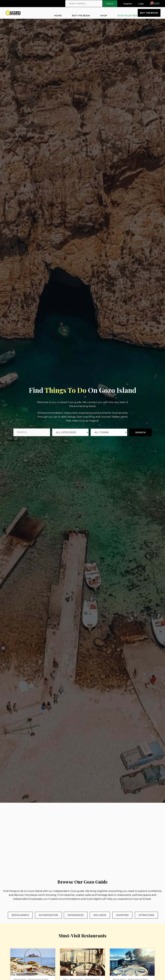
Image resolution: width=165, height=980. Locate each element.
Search (140, 432)
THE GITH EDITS (87, 22)
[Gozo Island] (82, 840)
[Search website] (84, 4)
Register (128, 4)
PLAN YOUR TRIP (127, 15)
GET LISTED (113, 22)
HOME (58, 15)
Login (141, 4)
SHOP (104, 15)
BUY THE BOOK (81, 15)
